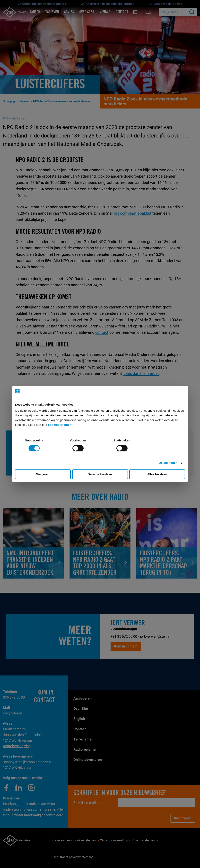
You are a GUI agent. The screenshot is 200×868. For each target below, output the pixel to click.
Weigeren (43, 474)
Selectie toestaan (100, 474)
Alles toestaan (157, 474)
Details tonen (168, 463)
